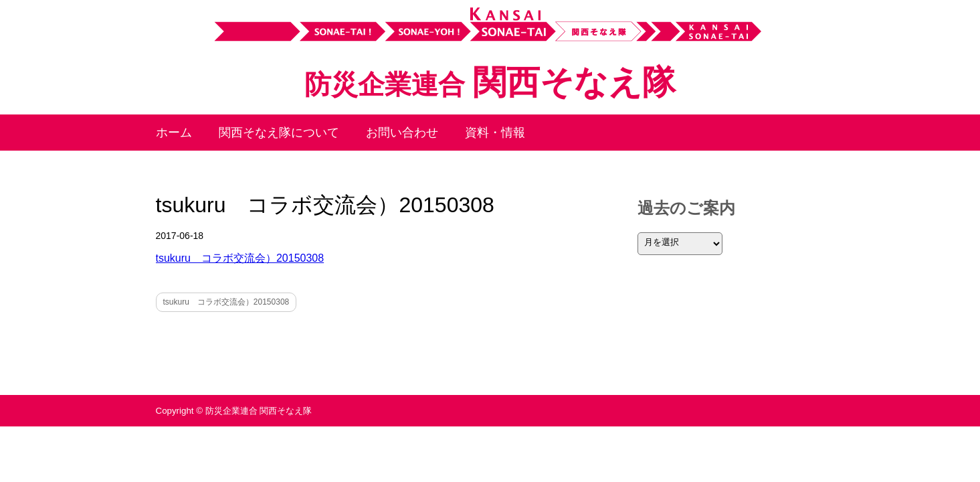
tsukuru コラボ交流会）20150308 (240, 258)
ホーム (174, 133)
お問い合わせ (402, 133)
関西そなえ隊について (279, 133)
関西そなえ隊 (490, 82)
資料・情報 (495, 133)
